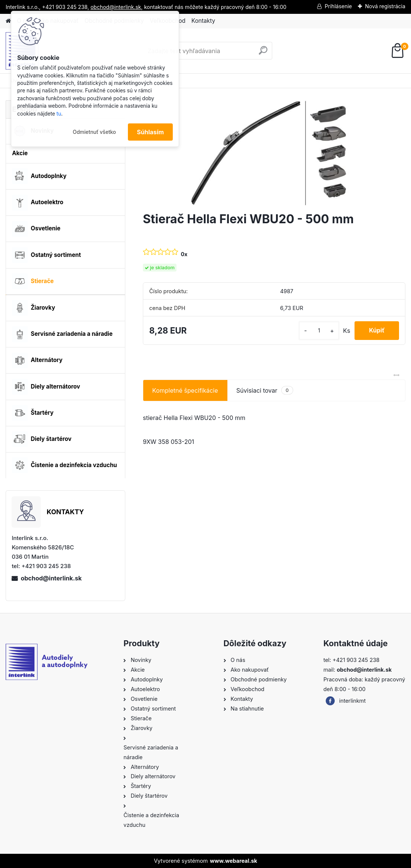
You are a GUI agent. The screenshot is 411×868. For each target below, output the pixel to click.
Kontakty (203, 21)
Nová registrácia (385, 6)
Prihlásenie (338, 6)
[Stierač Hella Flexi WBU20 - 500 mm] (274, 153)
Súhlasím (150, 132)
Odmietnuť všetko (94, 132)
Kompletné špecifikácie (185, 390)
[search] (263, 53)
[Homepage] (8, 21)
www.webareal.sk (233, 861)
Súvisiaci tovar (265, 390)
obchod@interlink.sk (51, 578)
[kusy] (318, 330)
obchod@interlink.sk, (116, 7)
